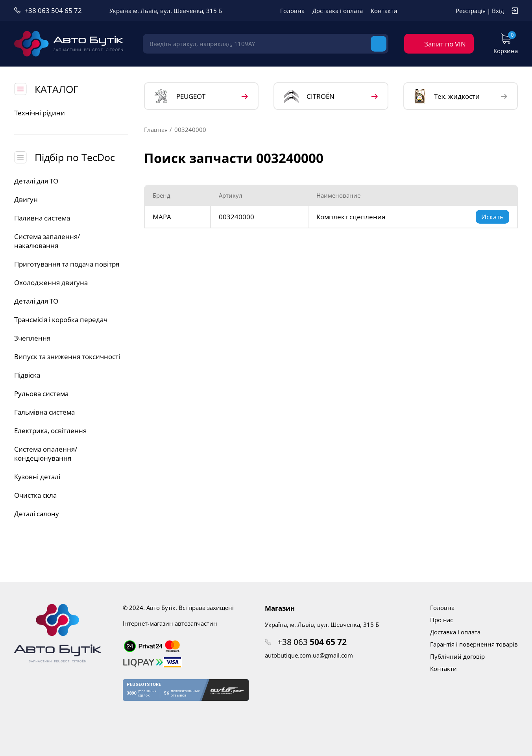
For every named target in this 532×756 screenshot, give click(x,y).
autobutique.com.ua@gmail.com (309, 655)
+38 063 (312, 642)
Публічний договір (457, 656)
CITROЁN (309, 96)
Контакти (384, 11)
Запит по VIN (445, 44)
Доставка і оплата (338, 11)
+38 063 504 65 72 (53, 10)
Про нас (441, 620)
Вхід (498, 11)
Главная (156, 130)
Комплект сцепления (351, 217)
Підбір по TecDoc (75, 157)
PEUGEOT (180, 96)
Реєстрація (471, 11)
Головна (292, 11)
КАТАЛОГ (56, 89)
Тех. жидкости (447, 96)
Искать (492, 217)
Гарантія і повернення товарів (474, 644)
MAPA (162, 217)
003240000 (236, 217)
